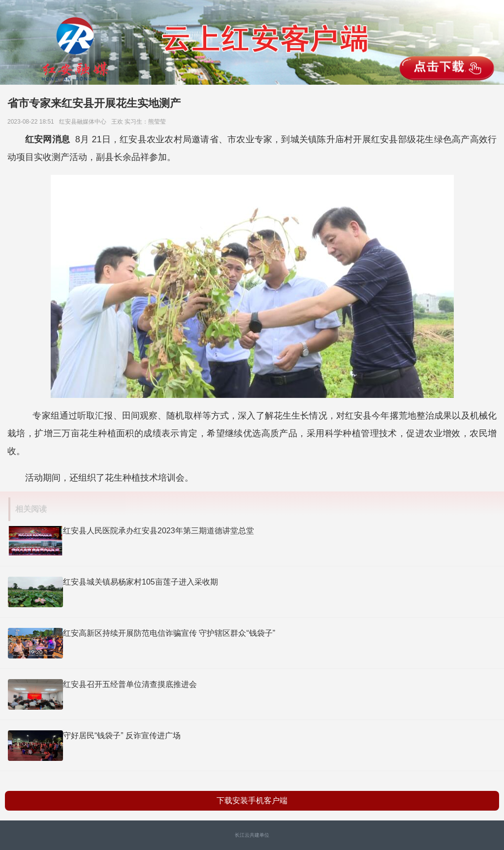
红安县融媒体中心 (84, 122)
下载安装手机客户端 (252, 801)
